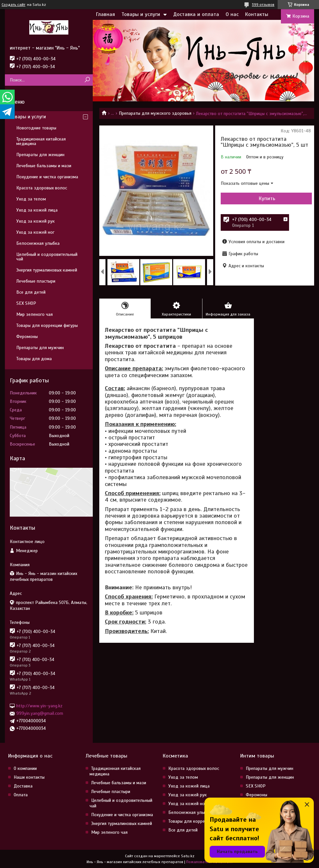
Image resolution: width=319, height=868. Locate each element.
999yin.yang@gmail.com (40, 713)
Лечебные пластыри (36, 281)
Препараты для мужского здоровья (155, 113)
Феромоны (27, 337)
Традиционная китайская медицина (41, 141)
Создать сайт (14, 5)
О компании (25, 768)
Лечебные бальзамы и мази (44, 166)
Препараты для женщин (40, 155)
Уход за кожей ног (35, 232)
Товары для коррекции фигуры (47, 325)
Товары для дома (34, 359)
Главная (105, 14)
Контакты (257, 14)
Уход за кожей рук (35, 221)
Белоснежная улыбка (38, 243)
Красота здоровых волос (42, 188)
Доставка (23, 786)
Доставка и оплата (196, 14)
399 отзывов (263, 5)
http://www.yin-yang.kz (39, 706)
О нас (232, 14)
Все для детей (31, 292)
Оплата (21, 795)
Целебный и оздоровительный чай (47, 257)
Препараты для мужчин (40, 348)
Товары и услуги (141, 14)
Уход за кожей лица (37, 210)
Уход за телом (31, 199)
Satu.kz (188, 856)
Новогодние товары (36, 128)
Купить (267, 199)
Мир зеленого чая (35, 314)
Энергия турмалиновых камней (47, 270)
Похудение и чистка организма (47, 177)
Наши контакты (29, 777)
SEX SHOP (26, 303)
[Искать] (87, 80)
